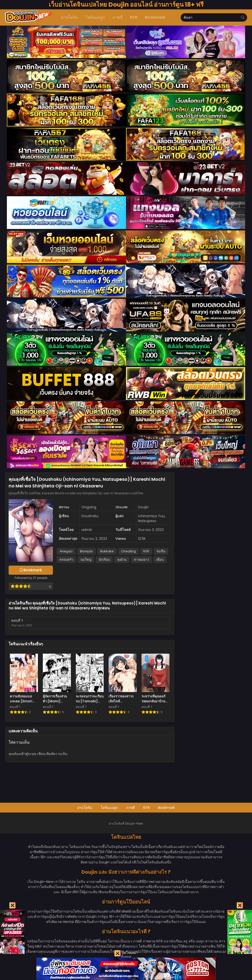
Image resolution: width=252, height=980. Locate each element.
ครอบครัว (66, 560)
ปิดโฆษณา (126, 953)
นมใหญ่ (86, 560)
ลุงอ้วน (122, 560)
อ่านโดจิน (85, 808)
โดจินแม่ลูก (109, 808)
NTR (146, 551)
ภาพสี (131, 808)
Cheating (128, 551)
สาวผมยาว (141, 560)
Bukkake (107, 551)
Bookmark (166, 808)
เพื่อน (160, 560)
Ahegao (66, 551)
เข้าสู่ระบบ (28, 754)
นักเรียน (104, 560)
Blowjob (86, 551)
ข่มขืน (161, 551)
